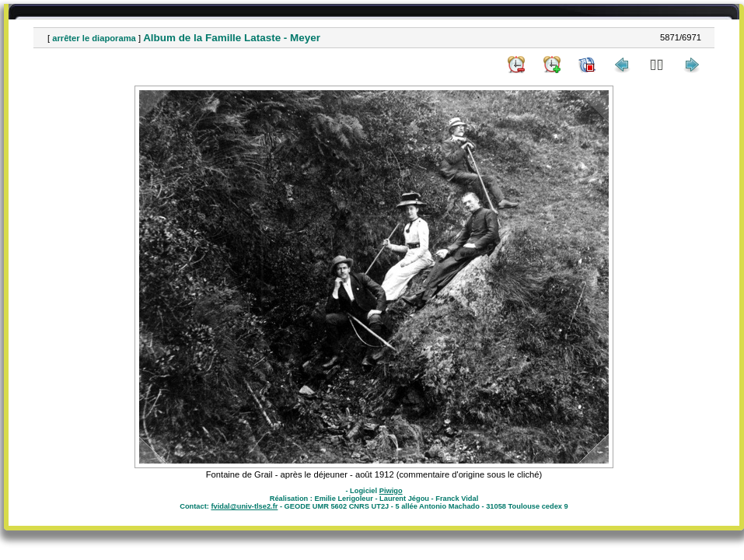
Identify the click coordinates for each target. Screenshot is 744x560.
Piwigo (391, 491)
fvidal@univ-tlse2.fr (244, 506)
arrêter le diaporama (94, 38)
